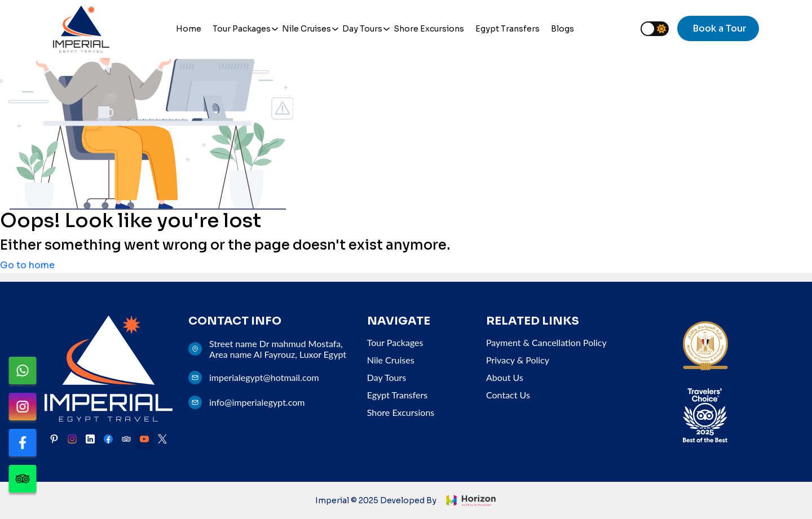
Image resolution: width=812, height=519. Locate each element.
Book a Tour (720, 28)
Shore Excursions (429, 29)
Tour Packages (242, 29)
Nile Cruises (306, 29)
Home (189, 29)
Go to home (27, 265)
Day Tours (362, 29)
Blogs (562, 29)
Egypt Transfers (507, 29)
